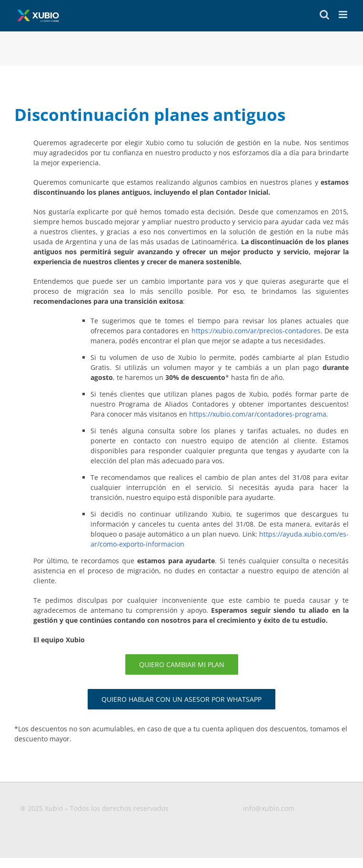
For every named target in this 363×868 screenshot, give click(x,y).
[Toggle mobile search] (324, 15)
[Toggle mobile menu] (344, 15)
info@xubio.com (269, 808)
